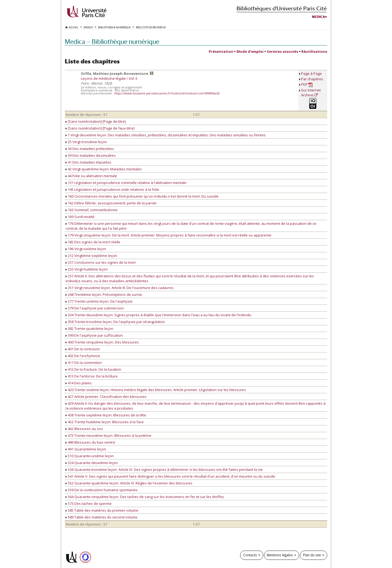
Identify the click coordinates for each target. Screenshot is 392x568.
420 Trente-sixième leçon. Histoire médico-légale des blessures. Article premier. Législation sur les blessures (156, 390)
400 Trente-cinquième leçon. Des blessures (102, 342)
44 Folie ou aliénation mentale (91, 176)
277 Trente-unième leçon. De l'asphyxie (99, 301)
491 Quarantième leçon (86, 449)
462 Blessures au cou (84, 429)
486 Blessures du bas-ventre (90, 442)
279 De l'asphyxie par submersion (95, 308)
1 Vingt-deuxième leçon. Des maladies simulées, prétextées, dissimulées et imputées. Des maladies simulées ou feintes (166, 135)
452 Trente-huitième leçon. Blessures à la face (105, 422)
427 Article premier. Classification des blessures (106, 397)
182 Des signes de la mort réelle (93, 242)
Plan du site (312, 555)
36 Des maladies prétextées (90, 149)
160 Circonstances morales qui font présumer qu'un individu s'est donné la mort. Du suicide (142, 196)
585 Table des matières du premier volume (102, 510)
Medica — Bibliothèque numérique (112, 42)
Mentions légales (280, 555)
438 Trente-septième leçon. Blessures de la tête (106, 415)
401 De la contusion (83, 349)
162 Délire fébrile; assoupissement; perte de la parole (111, 203)
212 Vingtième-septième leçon (91, 256)
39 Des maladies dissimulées (91, 155)
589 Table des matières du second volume (102, 517)
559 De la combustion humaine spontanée (102, 490)
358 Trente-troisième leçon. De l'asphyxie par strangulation (115, 322)
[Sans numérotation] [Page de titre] (96, 121)
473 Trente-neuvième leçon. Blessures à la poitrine (108, 435)
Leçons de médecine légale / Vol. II (109, 78)
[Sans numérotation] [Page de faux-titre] (100, 128)
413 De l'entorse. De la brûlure (92, 376)
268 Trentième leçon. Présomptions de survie (104, 294)
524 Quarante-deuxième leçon (92, 463)
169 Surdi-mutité (80, 217)
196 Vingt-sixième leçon (86, 249)
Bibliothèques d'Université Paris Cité (282, 8)
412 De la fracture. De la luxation (93, 369)
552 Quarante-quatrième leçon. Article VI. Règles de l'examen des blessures (129, 483)
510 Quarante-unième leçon (90, 456)
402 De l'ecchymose (83, 356)
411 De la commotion (84, 363)
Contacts (250, 555)
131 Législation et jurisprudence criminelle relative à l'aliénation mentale (126, 183)
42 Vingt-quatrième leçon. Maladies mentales (104, 169)
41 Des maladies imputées (88, 162)
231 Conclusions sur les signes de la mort (101, 262)
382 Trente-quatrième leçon (89, 328)
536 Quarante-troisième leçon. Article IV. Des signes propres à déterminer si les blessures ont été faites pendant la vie (164, 469)
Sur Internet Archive (311, 93)
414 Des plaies (79, 383)
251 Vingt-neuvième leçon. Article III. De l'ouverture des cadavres (120, 288)
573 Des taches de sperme (89, 503)
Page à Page (311, 73)
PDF (307, 85)
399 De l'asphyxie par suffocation (94, 335)
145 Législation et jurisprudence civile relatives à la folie (112, 189)
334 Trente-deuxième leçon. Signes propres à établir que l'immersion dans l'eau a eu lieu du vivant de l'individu (158, 315)
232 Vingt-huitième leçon (87, 269)
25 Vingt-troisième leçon (86, 142)
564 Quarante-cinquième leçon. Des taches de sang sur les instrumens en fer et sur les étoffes (145, 497)
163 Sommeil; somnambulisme (92, 210)
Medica (318, 17)
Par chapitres (312, 79)
